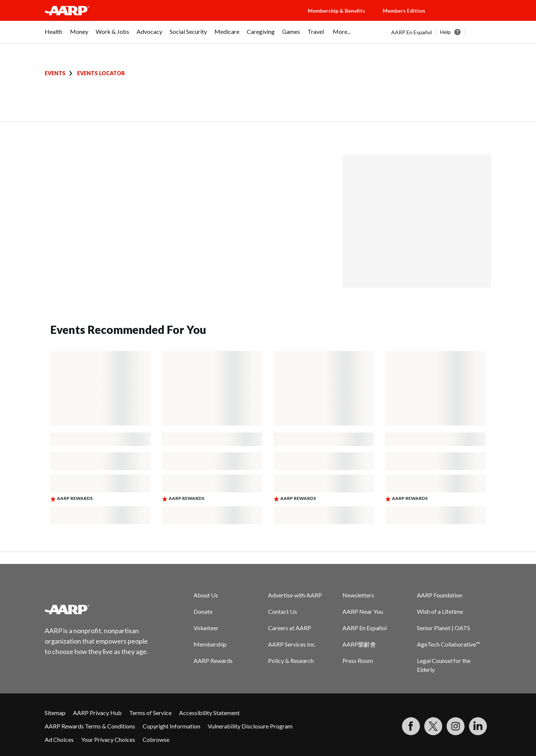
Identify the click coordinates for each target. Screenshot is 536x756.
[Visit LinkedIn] (478, 726)
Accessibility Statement (209, 713)
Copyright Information (171, 726)
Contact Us (283, 611)
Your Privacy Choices (108, 739)
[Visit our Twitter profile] (433, 726)
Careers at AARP (290, 628)
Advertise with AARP (295, 595)
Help (445, 32)
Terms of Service (150, 713)
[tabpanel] (441, 32)
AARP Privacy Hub (97, 713)
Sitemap (55, 713)
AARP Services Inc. (292, 644)
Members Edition (404, 11)
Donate (203, 611)
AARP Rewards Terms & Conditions (90, 726)
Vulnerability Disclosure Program (250, 726)
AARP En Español (411, 32)
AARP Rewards (213, 661)
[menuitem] (54, 35)
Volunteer (206, 628)
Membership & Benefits (336, 11)
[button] (465, 18)
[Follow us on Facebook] (411, 726)
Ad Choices (59, 739)
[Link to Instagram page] (456, 726)
